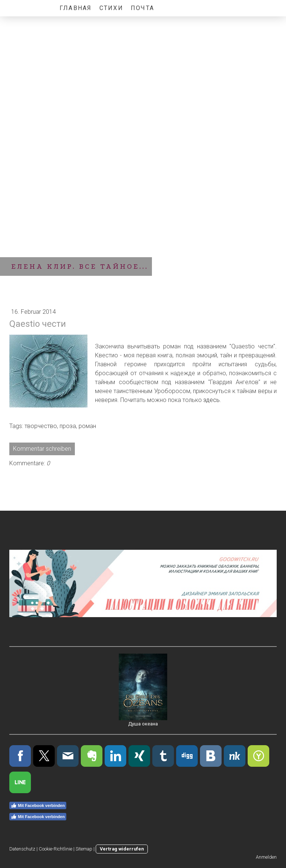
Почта (142, 8)
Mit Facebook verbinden (38, 805)
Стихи (111, 8)
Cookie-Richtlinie (55, 849)
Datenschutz (22, 849)
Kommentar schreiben (42, 449)
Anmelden (266, 857)
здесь (212, 400)
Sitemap (84, 849)
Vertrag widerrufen (122, 849)
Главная (76, 8)
